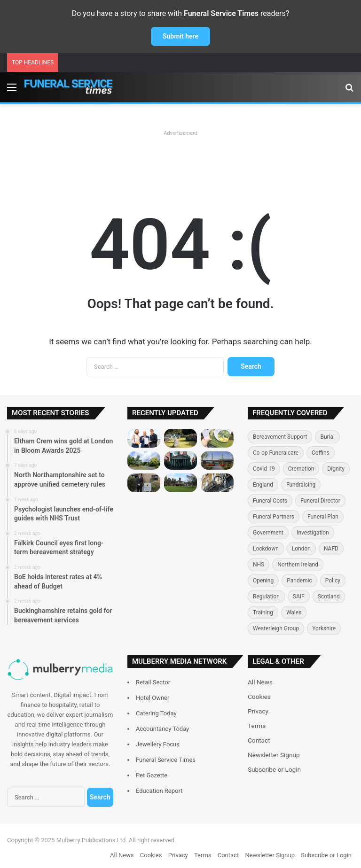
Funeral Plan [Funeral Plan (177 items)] (323, 517)
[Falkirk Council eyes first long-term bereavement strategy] (144, 461)
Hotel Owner (153, 698)
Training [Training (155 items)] (263, 612)
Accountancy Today (162, 729)
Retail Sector (153, 682)
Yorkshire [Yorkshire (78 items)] (324, 628)
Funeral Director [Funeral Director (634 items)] (320, 501)
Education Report (159, 791)
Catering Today (156, 713)
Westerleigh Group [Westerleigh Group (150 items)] (276, 628)
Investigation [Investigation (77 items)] (313, 533)
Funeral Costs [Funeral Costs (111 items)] (270, 501)
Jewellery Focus (158, 744)
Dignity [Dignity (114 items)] (336, 469)
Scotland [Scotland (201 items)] (329, 597)
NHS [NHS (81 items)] (259, 565)
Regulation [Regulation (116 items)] (266, 597)
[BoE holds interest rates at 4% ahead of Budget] (180, 461)
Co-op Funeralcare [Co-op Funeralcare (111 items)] (276, 453)
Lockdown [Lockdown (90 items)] (266, 549)
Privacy (258, 711)
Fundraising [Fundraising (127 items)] (301, 485)
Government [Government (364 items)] (268, 533)
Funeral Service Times (166, 760)
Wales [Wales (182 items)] (294, 612)
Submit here (180, 36)
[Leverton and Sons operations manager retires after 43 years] (217, 483)
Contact (259, 740)
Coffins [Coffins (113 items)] (321, 453)
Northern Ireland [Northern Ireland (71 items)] (298, 565)
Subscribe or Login (274, 769)
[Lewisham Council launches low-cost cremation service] (180, 483)
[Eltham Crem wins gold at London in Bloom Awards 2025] (144, 438)
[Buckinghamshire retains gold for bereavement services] (217, 461)
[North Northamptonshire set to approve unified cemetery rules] (180, 438)
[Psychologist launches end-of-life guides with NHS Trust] (217, 438)
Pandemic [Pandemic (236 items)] (299, 581)
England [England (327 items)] (263, 485)
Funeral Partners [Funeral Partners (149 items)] (274, 517)
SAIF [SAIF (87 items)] (299, 597)
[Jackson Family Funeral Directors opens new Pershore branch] (144, 483)
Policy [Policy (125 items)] (333, 581)
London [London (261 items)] (301, 549)
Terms (257, 726)
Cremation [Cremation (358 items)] (301, 469)
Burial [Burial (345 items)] (327, 437)
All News (260, 682)
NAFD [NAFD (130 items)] (331, 549)
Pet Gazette (152, 775)
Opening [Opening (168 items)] (263, 581)
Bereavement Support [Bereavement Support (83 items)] (280, 437)
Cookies (259, 697)
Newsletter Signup (274, 755)
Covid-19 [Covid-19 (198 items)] (264, 469)
